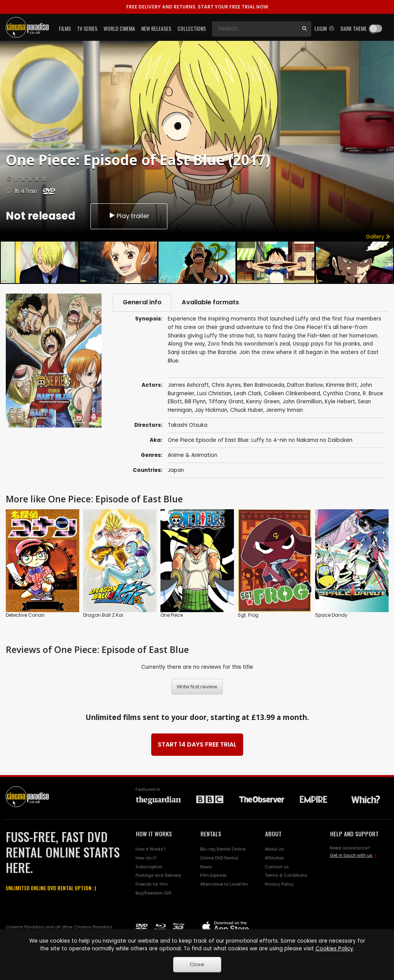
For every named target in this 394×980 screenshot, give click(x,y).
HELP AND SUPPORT (354, 834)
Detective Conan (25, 615)
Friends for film (152, 884)
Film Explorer (213, 875)
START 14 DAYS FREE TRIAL (197, 744)
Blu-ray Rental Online (223, 849)
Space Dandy (331, 615)
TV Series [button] (87, 28)
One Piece (172, 615)
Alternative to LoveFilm (224, 884)
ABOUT (273, 834)
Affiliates (274, 858)
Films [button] (65, 28)
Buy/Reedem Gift (154, 893)
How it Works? (150, 849)
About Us (274, 849)
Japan (176, 470)
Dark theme (354, 28)
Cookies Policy (334, 949)
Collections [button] (192, 28)
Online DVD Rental (219, 858)
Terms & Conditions (286, 875)
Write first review (197, 687)
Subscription (149, 867)
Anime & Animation (193, 455)
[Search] (255, 29)
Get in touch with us (351, 855)
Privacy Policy (279, 884)
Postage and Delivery (158, 875)
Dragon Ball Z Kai (103, 615)
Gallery (378, 237)
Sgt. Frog (248, 615)
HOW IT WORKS (154, 834)
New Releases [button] (156, 28)
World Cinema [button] (119, 28)
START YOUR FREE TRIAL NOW (197, 7)
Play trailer (129, 216)
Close (197, 964)
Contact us (277, 867)
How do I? (146, 858)
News (206, 867)
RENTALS (211, 834)
